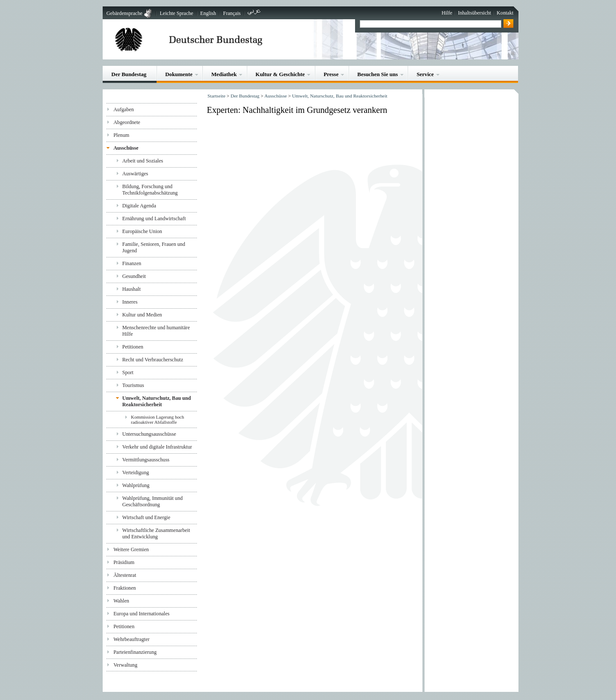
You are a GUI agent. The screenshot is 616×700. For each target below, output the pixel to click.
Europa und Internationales (141, 614)
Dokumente (179, 74)
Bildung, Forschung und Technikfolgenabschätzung (150, 190)
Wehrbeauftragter (131, 639)
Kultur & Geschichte (280, 74)
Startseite (216, 96)
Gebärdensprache (124, 13)
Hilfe (447, 13)
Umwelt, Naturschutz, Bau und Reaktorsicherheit (157, 401)
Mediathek (224, 74)
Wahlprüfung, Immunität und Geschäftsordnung (153, 501)
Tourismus (133, 385)
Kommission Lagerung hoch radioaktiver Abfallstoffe (157, 419)
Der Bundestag (129, 74)
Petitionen (133, 347)
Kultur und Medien (142, 315)
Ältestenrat (125, 575)
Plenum (121, 135)
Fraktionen (124, 588)
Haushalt (132, 289)
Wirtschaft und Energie (146, 517)
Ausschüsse (126, 148)
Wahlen (121, 601)
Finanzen (132, 263)
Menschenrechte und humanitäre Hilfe (156, 331)
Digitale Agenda (139, 206)
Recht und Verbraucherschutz (153, 360)
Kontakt (505, 13)
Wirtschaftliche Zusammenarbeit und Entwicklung (156, 533)
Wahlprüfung (136, 485)
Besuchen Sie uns (378, 74)
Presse (331, 74)
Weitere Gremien (131, 549)
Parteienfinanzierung (135, 652)
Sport (128, 372)
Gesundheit (134, 276)
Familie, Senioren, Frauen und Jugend (154, 247)
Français (232, 13)
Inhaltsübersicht (474, 13)
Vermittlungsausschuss (146, 460)
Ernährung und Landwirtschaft (154, 219)
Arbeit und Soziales (143, 161)
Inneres (130, 302)
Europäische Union (142, 231)
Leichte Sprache (176, 13)
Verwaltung (125, 665)
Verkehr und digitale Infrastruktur (157, 447)
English (208, 13)
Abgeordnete (127, 122)
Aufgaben (124, 109)
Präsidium (124, 562)
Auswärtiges (135, 174)
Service (425, 74)
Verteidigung (136, 473)
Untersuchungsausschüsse (149, 434)
